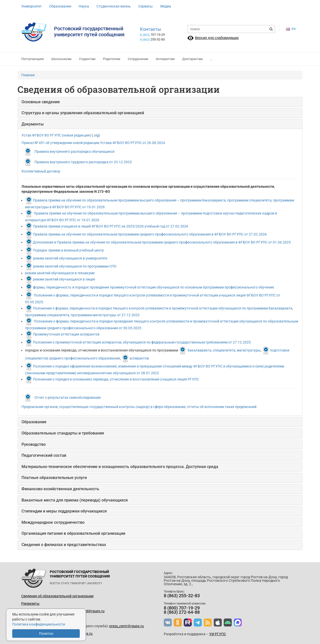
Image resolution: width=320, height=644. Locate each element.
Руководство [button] (34, 444)
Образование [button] (34, 422)
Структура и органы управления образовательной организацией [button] (83, 113)
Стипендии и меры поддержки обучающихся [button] (64, 511)
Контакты (150, 29)
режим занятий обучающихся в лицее (64, 279)
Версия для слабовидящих (217, 38)
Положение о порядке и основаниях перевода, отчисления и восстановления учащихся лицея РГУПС (116, 379)
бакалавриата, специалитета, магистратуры (224, 350)
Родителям (112, 59)
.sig (96, 135)
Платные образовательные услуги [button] (54, 478)
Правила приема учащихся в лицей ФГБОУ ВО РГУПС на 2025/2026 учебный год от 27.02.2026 (111, 226)
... (211, 59)
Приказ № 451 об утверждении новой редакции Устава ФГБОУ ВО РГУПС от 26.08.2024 (93, 143)
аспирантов (139, 358)
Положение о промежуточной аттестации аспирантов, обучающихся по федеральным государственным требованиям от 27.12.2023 (142, 342)
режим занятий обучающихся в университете (70, 258)
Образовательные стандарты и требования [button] (63, 433)
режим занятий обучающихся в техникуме (60, 273)
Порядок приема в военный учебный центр (68, 250)
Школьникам (61, 59)
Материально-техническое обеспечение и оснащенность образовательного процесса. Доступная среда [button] (120, 467)
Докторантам (192, 59)
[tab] (160, 102)
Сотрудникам (138, 59)
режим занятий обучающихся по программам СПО (75, 266)
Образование (60, 6)
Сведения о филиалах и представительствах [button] (64, 545)
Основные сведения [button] (41, 102)
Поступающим (32, 59)
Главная (28, 75)
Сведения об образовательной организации (57, 596)
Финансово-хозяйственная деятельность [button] (60, 489)
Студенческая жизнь (114, 6)
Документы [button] (33, 124)
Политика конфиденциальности (39, 624)
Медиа (166, 6)
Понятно (46, 633)
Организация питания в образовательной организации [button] (73, 533)
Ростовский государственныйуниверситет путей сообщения (89, 31)
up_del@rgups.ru (91, 611)
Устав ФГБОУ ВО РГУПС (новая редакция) (56, 135)
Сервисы (145, 6)
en (291, 29)
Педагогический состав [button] (44, 455)
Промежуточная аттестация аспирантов (66, 334)
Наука (84, 6)
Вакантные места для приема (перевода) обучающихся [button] (75, 500)
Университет (31, 6)
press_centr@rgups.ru (126, 626)
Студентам (87, 59)
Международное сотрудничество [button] (53, 522)
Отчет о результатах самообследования (68, 397)
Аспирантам (165, 59)
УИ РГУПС (218, 634)
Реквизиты (30, 603)
